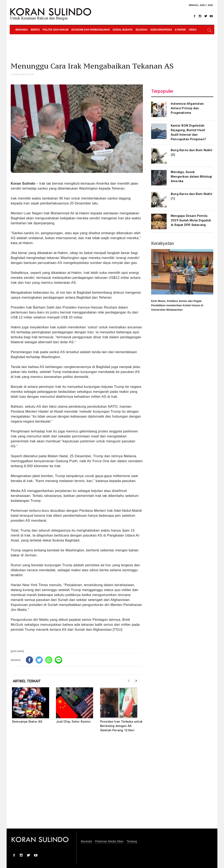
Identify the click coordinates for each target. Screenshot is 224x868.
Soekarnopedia (161, 30)
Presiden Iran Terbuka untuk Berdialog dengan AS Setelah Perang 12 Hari (121, 726)
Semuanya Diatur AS (27, 722)
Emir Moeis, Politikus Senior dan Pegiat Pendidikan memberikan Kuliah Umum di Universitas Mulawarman (177, 305)
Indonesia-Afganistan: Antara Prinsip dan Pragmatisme (188, 108)
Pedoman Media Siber (109, 841)
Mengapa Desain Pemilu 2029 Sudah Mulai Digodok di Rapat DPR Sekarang (191, 220)
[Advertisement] (77, 783)
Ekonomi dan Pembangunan (90, 30)
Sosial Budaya (123, 30)
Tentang (132, 841)
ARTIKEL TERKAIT (27, 681)
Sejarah (141, 30)
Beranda (22, 30)
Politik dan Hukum (56, 30)
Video (193, 30)
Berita (35, 30)
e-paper (180, 30)
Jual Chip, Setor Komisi (73, 722)
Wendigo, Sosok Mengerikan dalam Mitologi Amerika (191, 177)
